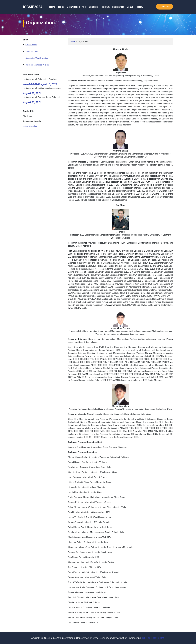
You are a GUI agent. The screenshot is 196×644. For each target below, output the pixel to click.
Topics (61, 7)
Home (52, 7)
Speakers (94, 7)
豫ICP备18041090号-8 (154, 638)
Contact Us (165, 7)
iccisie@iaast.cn (30, 126)
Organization (73, 7)
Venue (130, 7)
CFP (84, 7)
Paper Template (32, 51)
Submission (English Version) (37, 58)
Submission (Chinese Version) (37, 65)
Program (105, 7)
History (139, 7)
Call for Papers (31, 45)
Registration (118, 7)
